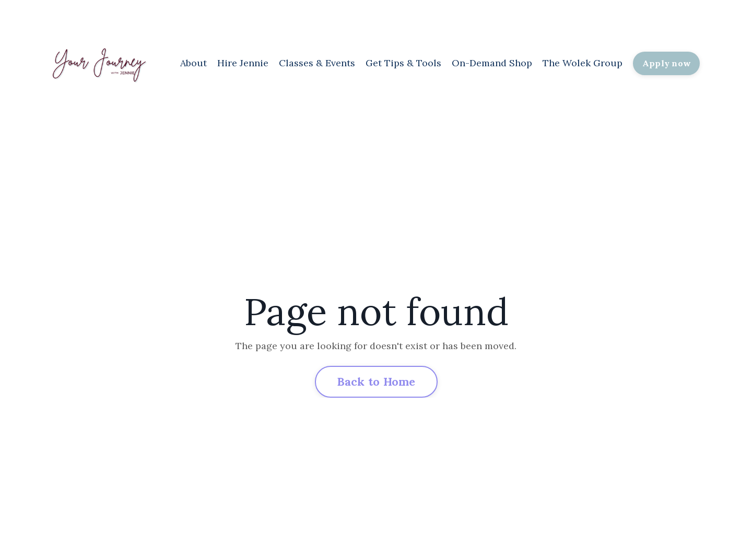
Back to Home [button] (376, 382)
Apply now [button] (666, 63)
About (193, 63)
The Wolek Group (583, 63)
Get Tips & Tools (403, 63)
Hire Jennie (243, 63)
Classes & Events (317, 63)
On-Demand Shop (492, 63)
